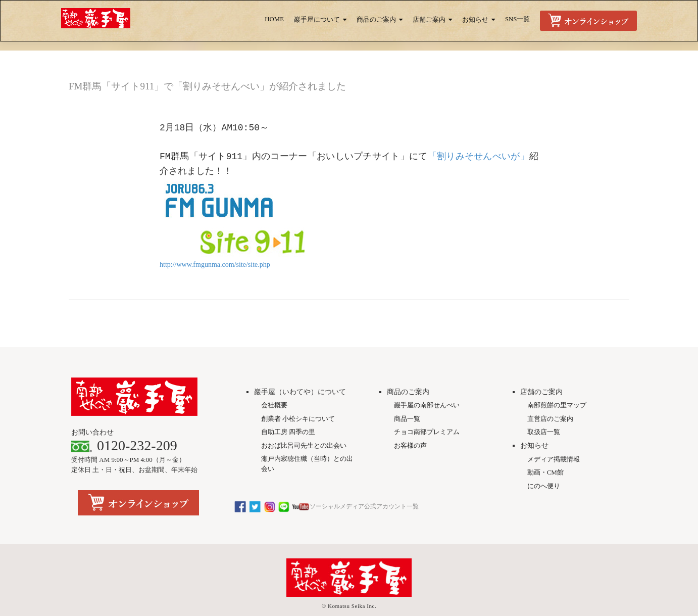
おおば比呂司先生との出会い (304, 423)
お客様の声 (410, 423)
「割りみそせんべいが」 (479, 157)
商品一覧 (407, 396)
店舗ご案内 (429, 20)
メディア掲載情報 (554, 437)
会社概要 (274, 383)
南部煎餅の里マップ (557, 383)
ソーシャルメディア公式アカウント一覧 (326, 484)
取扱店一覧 (544, 410)
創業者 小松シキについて (298, 396)
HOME (274, 19)
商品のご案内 (376, 20)
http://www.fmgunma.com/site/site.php (215, 265)
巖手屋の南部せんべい (427, 383)
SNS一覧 (517, 19)
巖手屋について (317, 20)
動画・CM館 (545, 450)
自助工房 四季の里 (288, 410)
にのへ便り (544, 464)
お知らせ (475, 20)
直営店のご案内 (550, 396)
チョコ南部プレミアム (427, 410)
